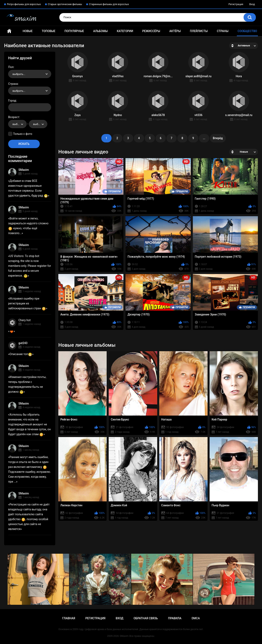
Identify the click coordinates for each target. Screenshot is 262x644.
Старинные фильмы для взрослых (109, 4)
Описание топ (21, 354)
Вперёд (218, 138)
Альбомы (100, 31)
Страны (223, 31)
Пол (11, 67)
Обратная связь (146, 618)
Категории (125, 31)
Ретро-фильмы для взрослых (24, 4)
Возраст (14, 117)
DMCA (196, 618)
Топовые (49, 31)
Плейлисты (199, 31)
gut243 (23, 343)
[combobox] (30, 74)
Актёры (175, 31)
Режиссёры (151, 31)
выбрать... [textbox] (19, 74)
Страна (13, 84)
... (204, 138)
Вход (252, 4)
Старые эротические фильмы (65, 4)
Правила (175, 618)
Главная (9, 31)
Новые (28, 31)
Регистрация (236, 4)
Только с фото (23, 134)
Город (12, 101)
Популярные (74, 31)
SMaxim (24, 170)
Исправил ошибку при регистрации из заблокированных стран (27, 303)
